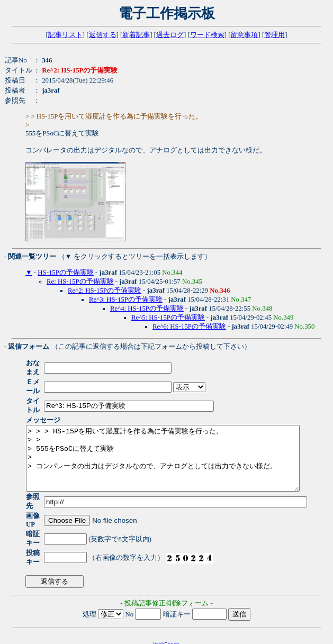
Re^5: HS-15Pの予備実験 (168, 318)
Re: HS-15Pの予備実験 (80, 282)
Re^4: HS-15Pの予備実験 (147, 309)
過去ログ (170, 35)
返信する (103, 35)
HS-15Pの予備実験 (66, 273)
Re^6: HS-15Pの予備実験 (189, 326)
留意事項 (244, 35)
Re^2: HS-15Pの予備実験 (105, 291)
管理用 (274, 35)
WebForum (166, 611)
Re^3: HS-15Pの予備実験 (126, 300)
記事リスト (65, 35)
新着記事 (136, 35)
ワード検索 (207, 35)
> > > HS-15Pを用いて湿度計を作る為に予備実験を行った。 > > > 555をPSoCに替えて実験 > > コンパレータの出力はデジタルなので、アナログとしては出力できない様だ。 (179, 444)
